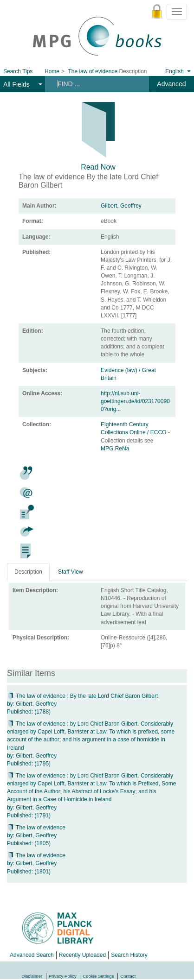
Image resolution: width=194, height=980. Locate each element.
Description (28, 572)
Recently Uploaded (82, 955)
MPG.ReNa (115, 449)
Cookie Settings (98, 976)
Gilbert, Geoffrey (121, 206)
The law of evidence (36, 828)
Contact (128, 976)
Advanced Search (32, 955)
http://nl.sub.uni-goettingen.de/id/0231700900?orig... (135, 401)
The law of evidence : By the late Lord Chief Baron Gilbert (82, 696)
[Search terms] (96, 84)
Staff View (71, 572)
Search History (129, 955)
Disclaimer (32, 976)
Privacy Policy (63, 976)
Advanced (171, 84)
